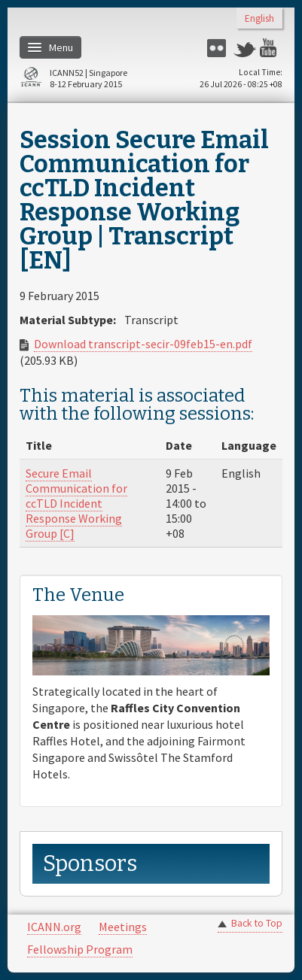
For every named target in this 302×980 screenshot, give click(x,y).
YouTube (271, 48)
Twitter (245, 48)
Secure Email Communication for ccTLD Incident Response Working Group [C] (76, 503)
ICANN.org (54, 927)
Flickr (218, 48)
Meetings (123, 927)
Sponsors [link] (90, 864)
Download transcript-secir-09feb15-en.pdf (143, 344)
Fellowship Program (80, 949)
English (259, 19)
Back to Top (257, 923)
